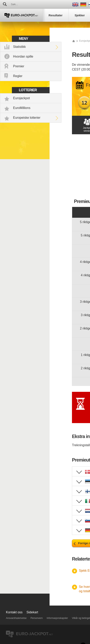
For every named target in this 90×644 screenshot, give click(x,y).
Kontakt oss (14, 612)
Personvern (37, 618)
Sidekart (32, 612)
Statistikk (19, 47)
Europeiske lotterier (27, 118)
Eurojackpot (22, 98)
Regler (18, 76)
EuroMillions (22, 108)
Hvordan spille (23, 56)
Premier (19, 66)
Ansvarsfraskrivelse (16, 618)
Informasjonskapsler (57, 618)
